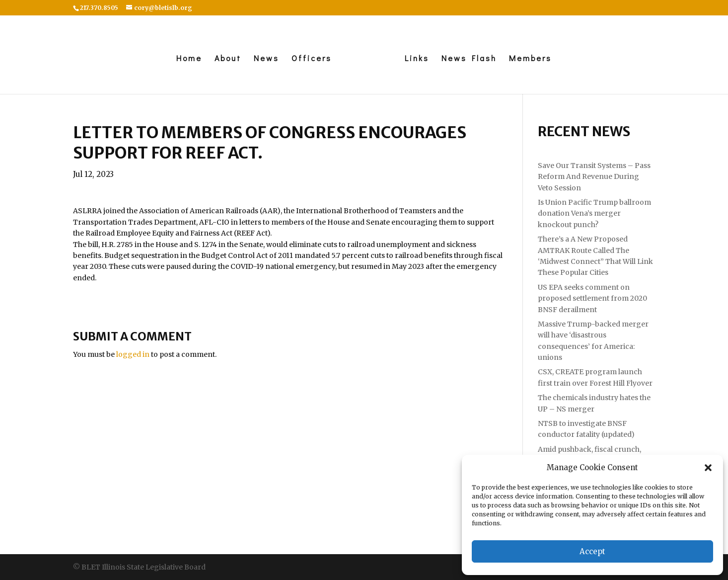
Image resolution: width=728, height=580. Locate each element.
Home (189, 59)
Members (530, 59)
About (228, 59)
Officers (312, 59)
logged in (133, 354)
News (266, 59)
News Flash (469, 59)
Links (417, 59)
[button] (708, 468)
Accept (592, 551)
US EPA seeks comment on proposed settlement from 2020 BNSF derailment (592, 298)
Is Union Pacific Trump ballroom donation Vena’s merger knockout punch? (594, 213)
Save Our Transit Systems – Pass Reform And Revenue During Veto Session (594, 177)
